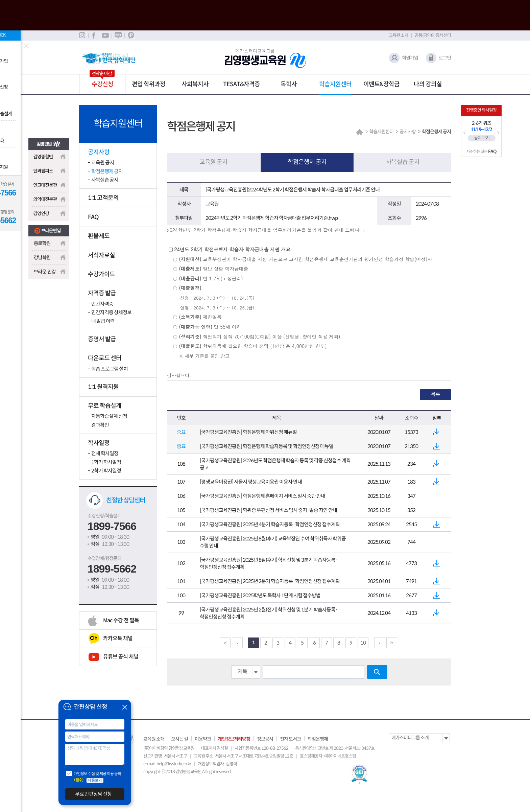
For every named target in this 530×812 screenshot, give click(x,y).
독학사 (289, 84)
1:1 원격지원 (103, 387)
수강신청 (102, 84)
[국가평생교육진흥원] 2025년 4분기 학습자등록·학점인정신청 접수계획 (270, 524)
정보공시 (265, 739)
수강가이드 (101, 274)
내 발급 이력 (103, 321)
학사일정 (99, 443)
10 (363, 643)
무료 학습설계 (105, 406)
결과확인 (100, 425)
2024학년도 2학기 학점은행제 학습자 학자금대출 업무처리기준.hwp (272, 218)
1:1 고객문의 (103, 198)
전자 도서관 (290, 739)
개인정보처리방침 (234, 739)
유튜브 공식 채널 (121, 657)
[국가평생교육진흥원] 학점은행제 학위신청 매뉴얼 (248, 432)
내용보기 (95, 780)
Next (498, 133)
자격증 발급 (102, 293)
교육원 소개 (398, 35)
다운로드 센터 (105, 358)
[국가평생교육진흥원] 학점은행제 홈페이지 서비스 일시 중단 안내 (262, 496)
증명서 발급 (102, 339)
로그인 (445, 58)
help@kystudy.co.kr (174, 764)
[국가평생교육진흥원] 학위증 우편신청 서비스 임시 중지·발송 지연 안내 (268, 510)
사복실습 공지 (105, 180)
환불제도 (99, 236)
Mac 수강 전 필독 (121, 620)
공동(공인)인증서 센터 (433, 35)
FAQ (93, 217)
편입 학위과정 (149, 84)
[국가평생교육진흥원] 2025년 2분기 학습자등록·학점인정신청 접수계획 (270, 581)
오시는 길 (179, 739)
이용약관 (203, 739)
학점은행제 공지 (107, 171)
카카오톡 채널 (118, 638)
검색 (377, 672)
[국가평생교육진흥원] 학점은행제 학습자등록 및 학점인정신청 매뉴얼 (267, 446)
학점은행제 (318, 739)
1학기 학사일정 (106, 462)
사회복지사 (195, 84)
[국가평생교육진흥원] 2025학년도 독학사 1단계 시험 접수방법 (260, 595)
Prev (464, 133)
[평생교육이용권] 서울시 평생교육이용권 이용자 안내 (251, 482)
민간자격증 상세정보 (111, 312)
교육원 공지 (103, 163)
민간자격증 (102, 304)
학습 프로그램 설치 (110, 369)
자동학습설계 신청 (109, 416)
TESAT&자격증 (242, 84)
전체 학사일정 (105, 453)
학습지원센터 (335, 84)
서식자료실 (101, 255)
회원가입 (410, 58)
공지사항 (99, 152)
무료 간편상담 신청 (93, 794)
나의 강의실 (428, 84)
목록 (435, 394)
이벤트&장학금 (381, 84)
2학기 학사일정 (106, 471)
